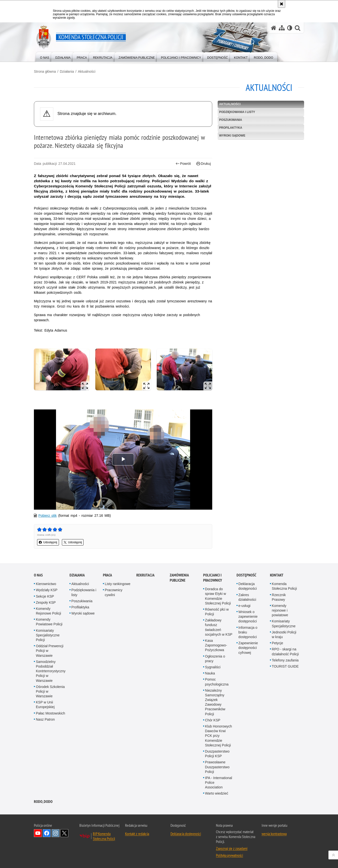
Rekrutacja (145, 575)
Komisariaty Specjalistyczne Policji (48, 635)
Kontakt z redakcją (137, 834)
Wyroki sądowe (232, 136)
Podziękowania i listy (237, 112)
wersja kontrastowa (274, 834)
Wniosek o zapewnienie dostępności (248, 616)
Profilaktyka (231, 128)
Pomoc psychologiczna (217, 682)
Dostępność (246, 575)
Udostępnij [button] (48, 542)
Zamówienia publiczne (179, 578)
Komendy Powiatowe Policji (49, 622)
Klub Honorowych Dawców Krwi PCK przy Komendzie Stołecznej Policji (219, 736)
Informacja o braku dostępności (248, 632)
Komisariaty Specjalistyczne (284, 623)
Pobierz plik (48, 516)
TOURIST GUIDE (285, 666)
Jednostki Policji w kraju (284, 635)
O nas (38, 575)
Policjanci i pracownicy (213, 578)
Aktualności (87, 71)
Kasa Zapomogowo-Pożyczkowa (216, 645)
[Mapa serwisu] (282, 28)
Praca (107, 575)
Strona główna (45, 71)
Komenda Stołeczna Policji (284, 586)
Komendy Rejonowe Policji (49, 611)
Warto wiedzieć (217, 793)
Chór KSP (213, 720)
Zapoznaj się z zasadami (232, 848)
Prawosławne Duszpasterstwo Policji (217, 767)
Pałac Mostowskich (50, 713)
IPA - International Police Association (219, 783)
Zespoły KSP (46, 602)
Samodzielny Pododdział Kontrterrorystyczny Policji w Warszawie (51, 671)
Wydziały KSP (47, 590)
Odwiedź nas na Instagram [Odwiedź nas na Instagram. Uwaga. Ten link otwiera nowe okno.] (56, 833)
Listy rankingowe (118, 584)
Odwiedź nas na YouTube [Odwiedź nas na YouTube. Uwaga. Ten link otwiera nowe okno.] (38, 833)
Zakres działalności (247, 597)
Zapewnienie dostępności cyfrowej (248, 648)
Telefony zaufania (285, 660)
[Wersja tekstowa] (290, 28)
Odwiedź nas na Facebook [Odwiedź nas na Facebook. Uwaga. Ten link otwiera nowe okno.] (47, 833)
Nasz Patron (45, 719)
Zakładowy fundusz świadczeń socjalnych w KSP (219, 627)
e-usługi (245, 606)
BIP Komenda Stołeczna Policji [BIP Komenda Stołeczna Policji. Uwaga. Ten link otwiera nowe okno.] (104, 836)
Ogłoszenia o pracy (215, 659)
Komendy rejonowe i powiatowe (280, 610)
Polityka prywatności (229, 855)
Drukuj (204, 164)
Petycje (278, 643)
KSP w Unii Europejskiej (45, 705)
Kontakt (277, 575)
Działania (67, 71)
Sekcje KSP (45, 596)
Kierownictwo (46, 584)
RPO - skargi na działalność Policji (285, 651)
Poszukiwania (231, 120)
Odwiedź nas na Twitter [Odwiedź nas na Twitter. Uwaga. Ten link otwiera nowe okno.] (64, 833)
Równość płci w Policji (217, 612)
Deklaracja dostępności (248, 586)
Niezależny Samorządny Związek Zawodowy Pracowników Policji (215, 702)
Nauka (210, 673)
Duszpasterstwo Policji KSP (217, 754)
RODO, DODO (43, 802)
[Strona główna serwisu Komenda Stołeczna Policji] (274, 28)
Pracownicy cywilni (114, 592)
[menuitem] (45, 57)
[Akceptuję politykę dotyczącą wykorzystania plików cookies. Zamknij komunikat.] (282, 4)
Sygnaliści (213, 667)
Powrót (183, 164)
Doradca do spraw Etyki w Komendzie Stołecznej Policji (218, 596)
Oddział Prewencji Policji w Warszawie (50, 651)
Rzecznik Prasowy (279, 597)
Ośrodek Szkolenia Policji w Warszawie (50, 691)
